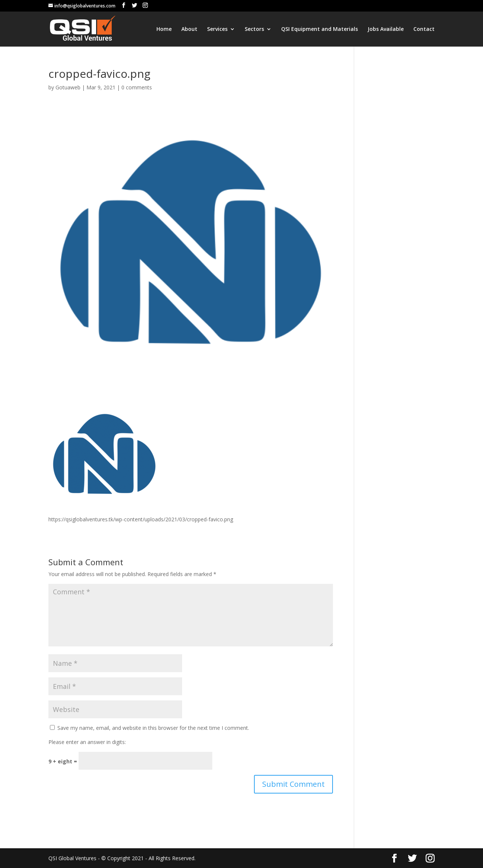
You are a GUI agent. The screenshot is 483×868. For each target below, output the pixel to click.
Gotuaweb (68, 87)
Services (217, 29)
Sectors (254, 29)
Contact (424, 29)
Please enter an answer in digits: (87, 742)
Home (164, 29)
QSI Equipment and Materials (320, 29)
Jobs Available (386, 29)
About (189, 29)
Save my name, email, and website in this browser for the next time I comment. (153, 728)
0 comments (137, 87)
